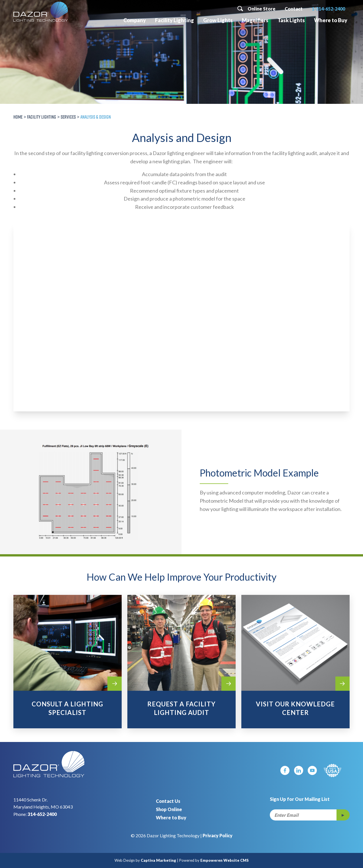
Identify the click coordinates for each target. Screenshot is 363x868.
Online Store (262, 9)
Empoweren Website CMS (225, 860)
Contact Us (168, 801)
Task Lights (291, 20)
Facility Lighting (175, 20)
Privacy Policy (218, 835)
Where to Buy (331, 20)
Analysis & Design (96, 117)
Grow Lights (218, 20)
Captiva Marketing (158, 860)
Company (135, 20)
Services (68, 117)
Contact (294, 9)
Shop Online (169, 809)
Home (18, 117)
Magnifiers (255, 20)
